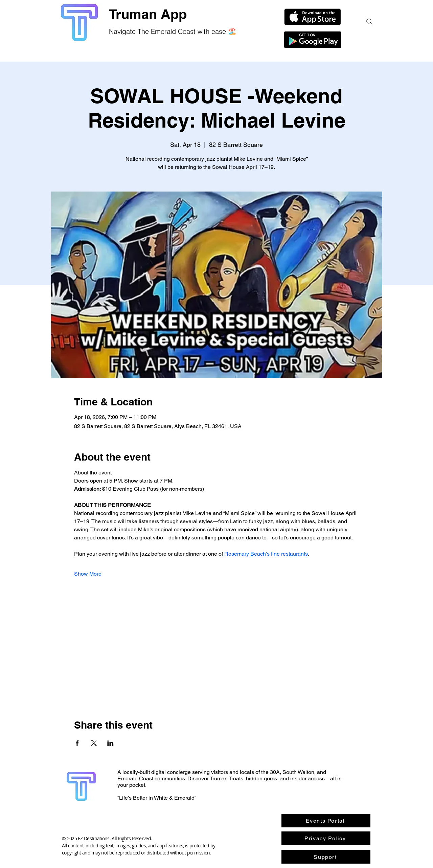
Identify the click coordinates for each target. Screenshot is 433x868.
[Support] (326, 857)
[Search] (369, 22)
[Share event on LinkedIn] (110, 743)
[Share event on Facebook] (77, 743)
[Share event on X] (94, 743)
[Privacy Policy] (326, 838)
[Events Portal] (326, 821)
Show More (88, 574)
